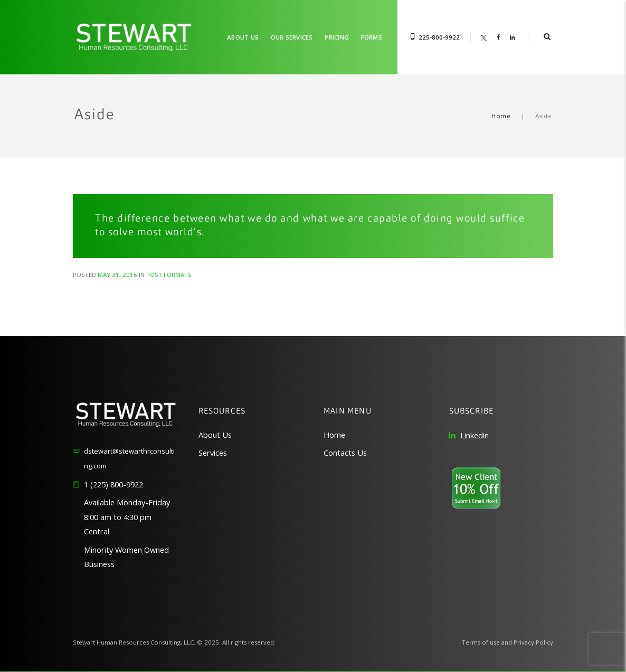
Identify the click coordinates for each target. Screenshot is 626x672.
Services (213, 453)
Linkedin (475, 435)
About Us (215, 435)
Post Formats (169, 275)
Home (501, 116)
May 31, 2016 (117, 275)
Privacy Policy (533, 642)
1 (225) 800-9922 (113, 484)
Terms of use (481, 642)
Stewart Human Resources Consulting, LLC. (134, 642)
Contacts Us (345, 453)
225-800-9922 (439, 37)
